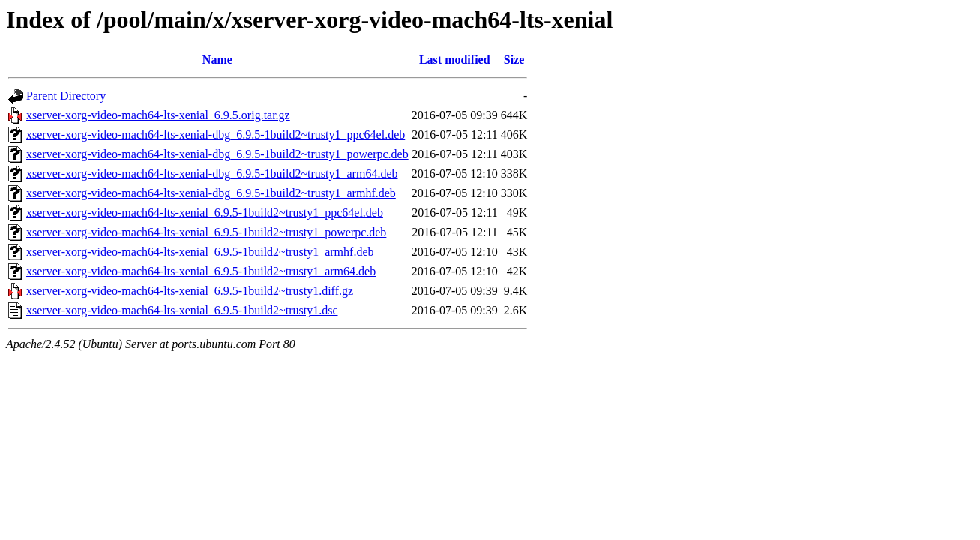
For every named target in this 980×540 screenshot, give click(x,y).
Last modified (455, 60)
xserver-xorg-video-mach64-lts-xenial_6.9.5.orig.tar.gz (158, 115)
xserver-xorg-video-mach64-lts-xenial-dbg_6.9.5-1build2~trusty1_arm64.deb (212, 174)
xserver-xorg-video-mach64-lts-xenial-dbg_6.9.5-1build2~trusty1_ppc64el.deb (216, 135)
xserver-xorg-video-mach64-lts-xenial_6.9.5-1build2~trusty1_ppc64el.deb (205, 213)
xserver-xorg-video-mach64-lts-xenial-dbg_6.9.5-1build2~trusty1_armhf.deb (211, 193)
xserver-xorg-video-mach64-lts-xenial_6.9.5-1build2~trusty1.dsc (182, 310)
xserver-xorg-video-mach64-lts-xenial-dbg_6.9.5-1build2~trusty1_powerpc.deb (217, 154)
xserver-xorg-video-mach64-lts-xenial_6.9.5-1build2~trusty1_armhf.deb (200, 252)
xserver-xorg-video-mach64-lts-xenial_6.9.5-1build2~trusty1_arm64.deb (201, 271)
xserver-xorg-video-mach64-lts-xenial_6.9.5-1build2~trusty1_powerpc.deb (206, 232)
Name (217, 60)
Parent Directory (66, 96)
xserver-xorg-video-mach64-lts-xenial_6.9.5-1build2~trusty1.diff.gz (190, 291)
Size (514, 60)
